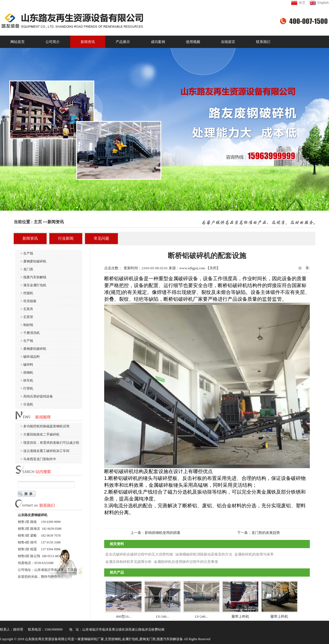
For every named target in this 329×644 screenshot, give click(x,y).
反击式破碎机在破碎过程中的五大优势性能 (139, 554)
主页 (38, 222)
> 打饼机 (27, 388)
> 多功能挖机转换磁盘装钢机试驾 (45, 426)
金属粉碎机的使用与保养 (254, 554)
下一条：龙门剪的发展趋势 (259, 533)
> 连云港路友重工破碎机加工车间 (45, 451)
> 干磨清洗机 (30, 333)
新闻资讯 (56, 222)
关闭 (213, 268)
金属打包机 (130, 639)
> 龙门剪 (27, 269)
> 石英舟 (27, 309)
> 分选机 (27, 404)
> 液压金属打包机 (33, 285)
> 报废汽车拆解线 (33, 277)
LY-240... (163, 616)
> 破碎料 (27, 365)
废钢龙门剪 (148, 639)
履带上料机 (240, 616)
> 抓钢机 (27, 373)
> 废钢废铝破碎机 (33, 261)
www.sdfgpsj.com (192, 268)
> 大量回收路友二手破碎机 (40, 434)
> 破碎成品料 (30, 357)
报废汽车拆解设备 (170, 639)
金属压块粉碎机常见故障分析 (128, 562)
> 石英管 (27, 317)
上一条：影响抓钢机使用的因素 (155, 533)
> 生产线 (27, 253)
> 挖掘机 (27, 293)
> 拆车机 (27, 380)
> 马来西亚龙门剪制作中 (38, 459)
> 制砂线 (27, 325)
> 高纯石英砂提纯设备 (37, 396)
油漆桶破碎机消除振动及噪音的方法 (204, 554)
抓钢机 (116, 639)
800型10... (124, 616)
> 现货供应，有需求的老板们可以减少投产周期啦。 (47, 444)
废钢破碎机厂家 (92, 639)
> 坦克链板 (29, 301)
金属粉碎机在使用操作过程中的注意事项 (186, 562)
